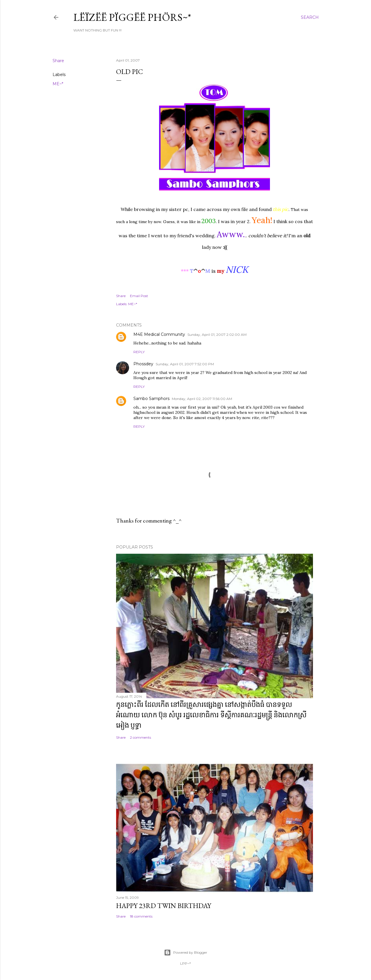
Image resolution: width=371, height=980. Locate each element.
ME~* (58, 84)
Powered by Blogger (186, 953)
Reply (139, 352)
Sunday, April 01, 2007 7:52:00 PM (185, 364)
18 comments (141, 916)
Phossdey (143, 364)
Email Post (139, 296)
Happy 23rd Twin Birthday (164, 906)
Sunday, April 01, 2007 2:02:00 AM (217, 335)
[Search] (310, 17)
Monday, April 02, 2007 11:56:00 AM (202, 399)
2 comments (140, 737)
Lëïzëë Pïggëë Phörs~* (132, 17)
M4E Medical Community (159, 334)
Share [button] (58, 61)
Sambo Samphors (151, 399)
